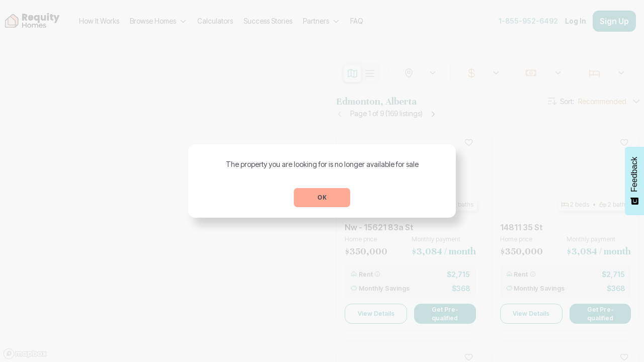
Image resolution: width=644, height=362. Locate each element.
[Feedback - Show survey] (634, 181)
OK (322, 197)
